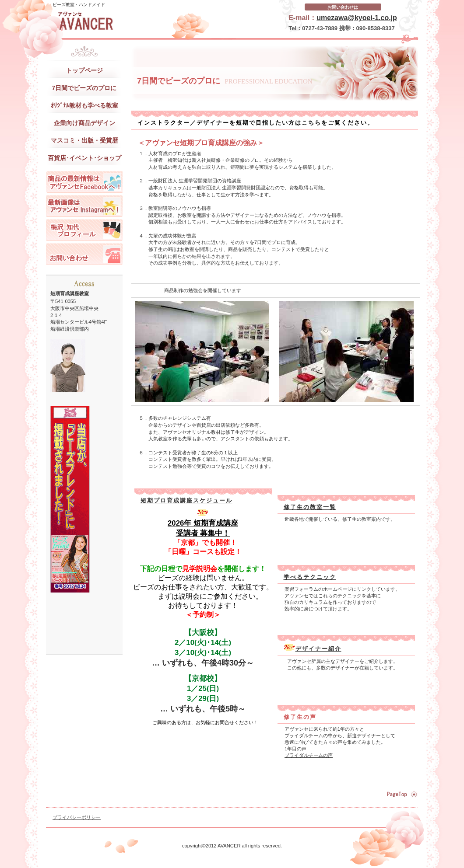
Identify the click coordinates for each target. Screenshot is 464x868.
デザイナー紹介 (318, 649)
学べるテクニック (310, 577)
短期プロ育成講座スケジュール (186, 500)
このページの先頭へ (401, 794)
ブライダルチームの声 (309, 755)
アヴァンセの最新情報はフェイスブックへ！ (84, 182)
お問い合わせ (84, 254)
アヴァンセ (134, 22)
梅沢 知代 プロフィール (84, 230)
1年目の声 (295, 749)
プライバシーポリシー (77, 817)
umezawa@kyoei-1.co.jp (357, 18)
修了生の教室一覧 (310, 507)
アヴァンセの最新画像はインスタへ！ (84, 206)
